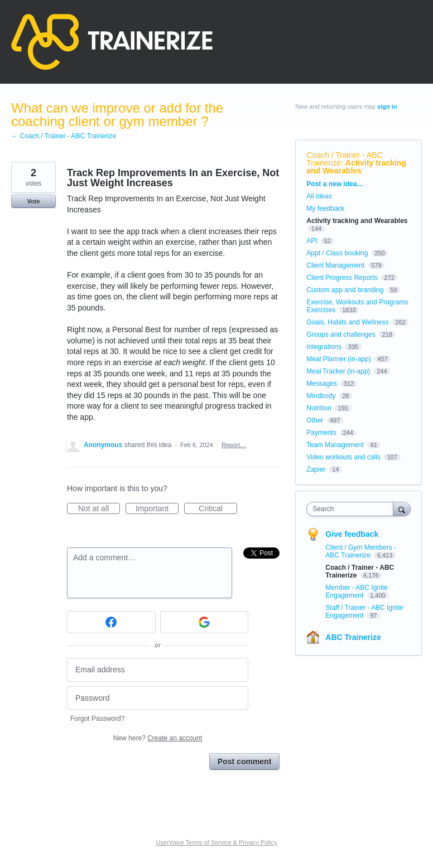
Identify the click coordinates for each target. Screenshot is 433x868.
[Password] (158, 698)
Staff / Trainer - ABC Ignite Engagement (364, 612)
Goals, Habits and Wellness (347, 322)
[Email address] (158, 670)
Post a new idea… (335, 184)
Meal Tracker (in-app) (338, 371)
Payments (321, 433)
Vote (33, 201)
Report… (234, 445)
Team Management (335, 445)
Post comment (244, 762)
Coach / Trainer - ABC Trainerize (344, 159)
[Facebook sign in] (111, 622)
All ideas (319, 196)
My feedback (325, 208)
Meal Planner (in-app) (338, 359)
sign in (387, 106)
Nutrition (319, 408)
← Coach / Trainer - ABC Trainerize (64, 136)
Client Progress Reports (342, 278)
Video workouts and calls (343, 457)
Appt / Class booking (337, 253)
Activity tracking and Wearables (356, 167)
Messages (322, 384)
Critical (218, 509)
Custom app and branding (345, 290)
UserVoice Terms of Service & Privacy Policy (217, 842)
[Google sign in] (205, 622)
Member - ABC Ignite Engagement (356, 591)
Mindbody (321, 396)
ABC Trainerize (353, 637)
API (312, 241)
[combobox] (352, 509)
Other (315, 420)
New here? (158, 738)
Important (157, 509)
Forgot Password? (97, 719)
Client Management (335, 265)
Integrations (324, 347)
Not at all (99, 509)
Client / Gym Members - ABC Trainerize (361, 551)
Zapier (316, 469)
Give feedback (352, 534)
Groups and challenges (341, 334)
